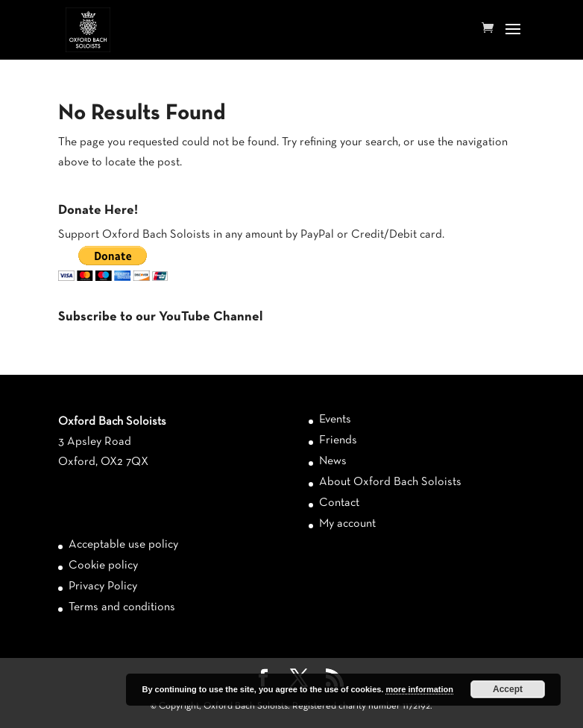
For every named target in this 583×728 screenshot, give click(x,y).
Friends (338, 440)
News (333, 461)
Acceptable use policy (123, 545)
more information (419, 689)
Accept (508, 689)
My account (347, 524)
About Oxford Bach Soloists (390, 482)
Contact (339, 503)
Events (335, 420)
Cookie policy (103, 566)
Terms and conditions (122, 607)
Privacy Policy (103, 586)
